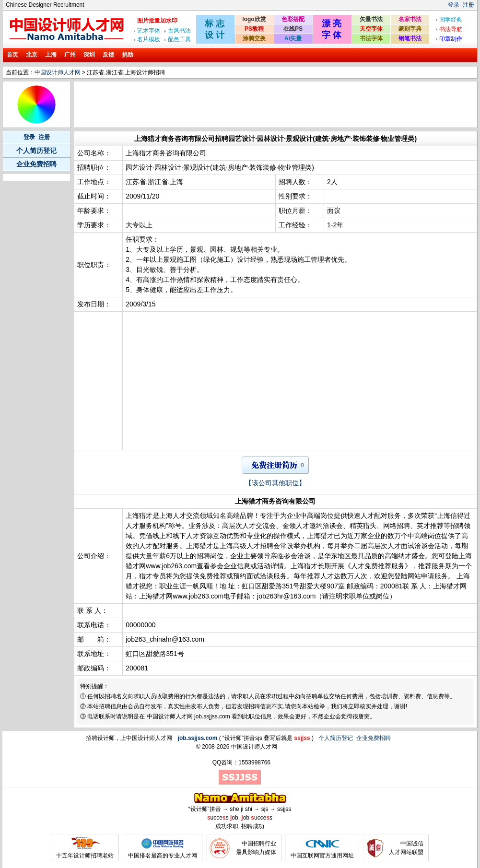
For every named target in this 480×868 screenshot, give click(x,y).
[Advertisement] (250, 105)
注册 (468, 5)
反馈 (108, 55)
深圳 (89, 55)
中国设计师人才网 (58, 72)
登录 (454, 5)
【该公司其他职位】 (275, 483)
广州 (70, 55)
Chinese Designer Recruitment (45, 5)
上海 (51, 55)
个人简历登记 (36, 151)
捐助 (128, 55)
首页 (12, 55)
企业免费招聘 (36, 164)
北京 (32, 55)
